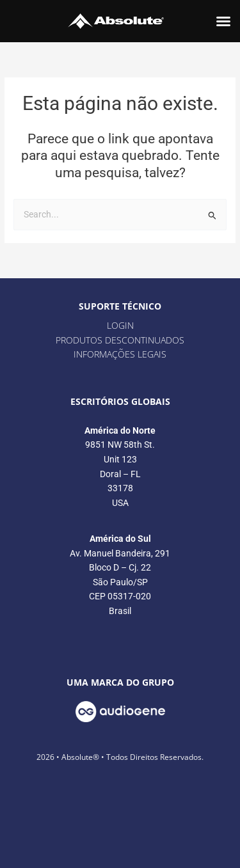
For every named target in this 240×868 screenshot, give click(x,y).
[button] (223, 21)
